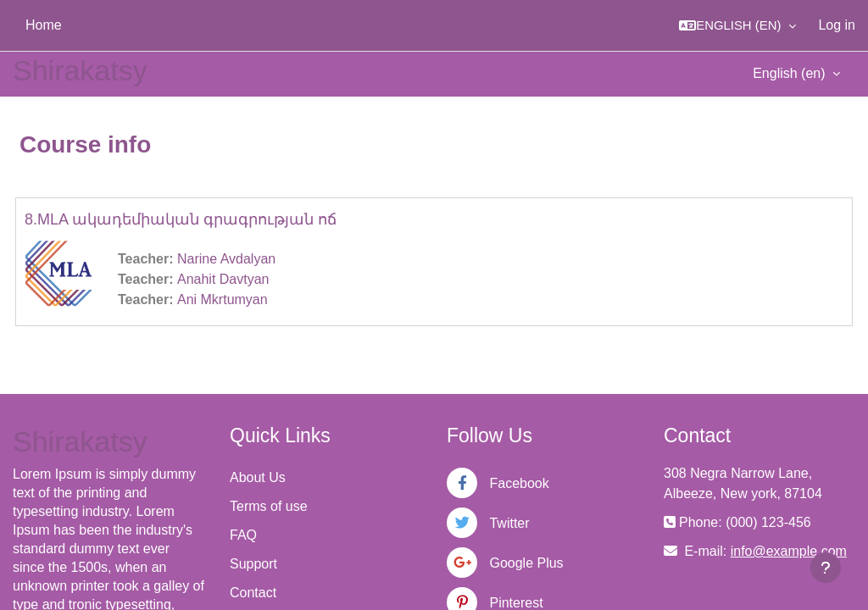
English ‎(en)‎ (791, 73)
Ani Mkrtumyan (223, 299)
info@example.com (789, 551)
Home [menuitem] (44, 25)
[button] (737, 25)
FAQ (243, 535)
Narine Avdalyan (226, 259)
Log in (837, 25)
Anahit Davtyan (223, 279)
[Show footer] (826, 568)
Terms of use (269, 506)
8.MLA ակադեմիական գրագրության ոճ (181, 219)
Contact (253, 593)
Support (253, 564)
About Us (258, 477)
